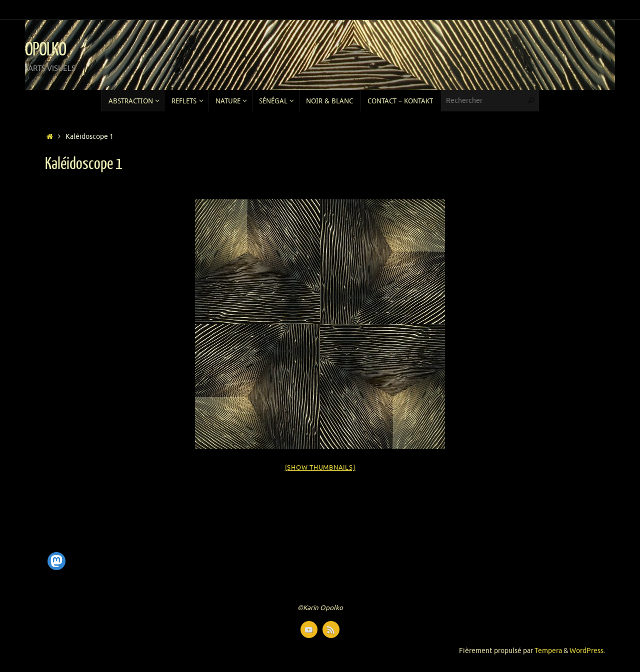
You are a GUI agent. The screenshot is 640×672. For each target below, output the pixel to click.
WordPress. (587, 651)
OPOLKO (45, 50)
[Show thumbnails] (320, 467)
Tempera (548, 651)
